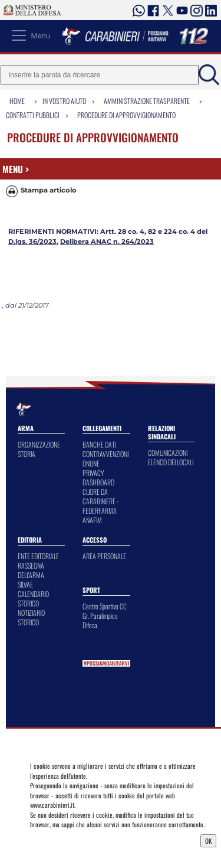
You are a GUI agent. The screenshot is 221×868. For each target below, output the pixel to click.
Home (17, 101)
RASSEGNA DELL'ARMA (31, 570)
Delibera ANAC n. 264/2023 (107, 242)
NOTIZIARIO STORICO (31, 617)
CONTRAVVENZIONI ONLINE (105, 459)
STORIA (27, 454)
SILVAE (25, 584)
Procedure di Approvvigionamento (126, 115)
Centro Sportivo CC (105, 606)
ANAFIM (92, 520)
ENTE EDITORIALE (38, 556)
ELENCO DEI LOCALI (171, 462)
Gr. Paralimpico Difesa (100, 620)
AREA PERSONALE (104, 556)
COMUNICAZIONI (168, 453)
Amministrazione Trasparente (147, 101)
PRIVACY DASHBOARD (98, 477)
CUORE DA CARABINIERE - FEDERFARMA (100, 501)
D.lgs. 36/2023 (32, 242)
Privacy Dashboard (58, 840)
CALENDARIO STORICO (33, 598)
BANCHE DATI (99, 444)
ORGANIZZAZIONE (39, 444)
